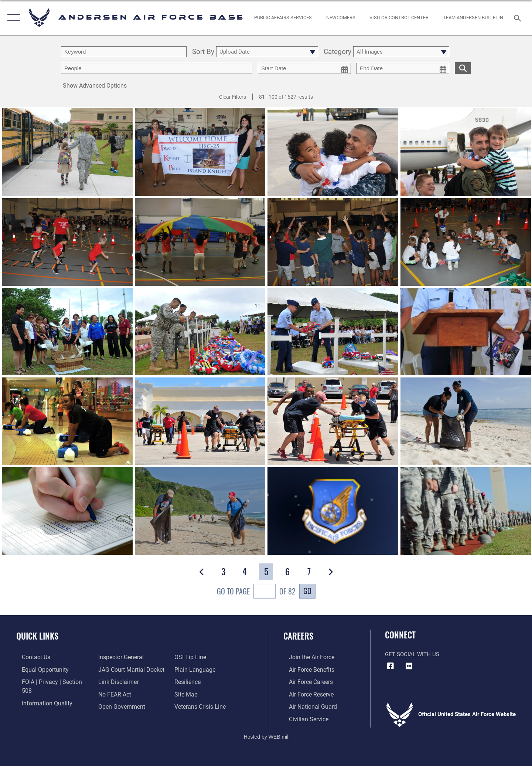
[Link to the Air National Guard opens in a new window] (306, 705)
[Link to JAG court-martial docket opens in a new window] (128, 657)
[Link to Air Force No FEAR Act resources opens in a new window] (112, 681)
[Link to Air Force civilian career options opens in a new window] (302, 718)
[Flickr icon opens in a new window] (409, 666)
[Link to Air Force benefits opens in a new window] (305, 669)
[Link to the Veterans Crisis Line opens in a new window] (201, 694)
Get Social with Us (412, 654)
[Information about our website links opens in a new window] (116, 669)
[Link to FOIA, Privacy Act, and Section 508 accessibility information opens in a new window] (50, 681)
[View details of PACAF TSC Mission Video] (333, 511)
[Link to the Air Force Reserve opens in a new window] (305, 694)
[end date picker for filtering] (403, 68)
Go (307, 591)
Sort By (203, 52)
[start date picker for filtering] (304, 68)
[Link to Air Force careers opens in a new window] (305, 681)
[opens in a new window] (283, 18)
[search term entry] (124, 52)
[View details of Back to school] (67, 152)
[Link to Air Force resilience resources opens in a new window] (189, 669)
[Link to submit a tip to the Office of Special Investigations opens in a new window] (111, 705)
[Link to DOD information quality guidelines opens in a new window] (40, 694)
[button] (12, 18)
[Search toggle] (519, 17)
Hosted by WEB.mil (266, 735)
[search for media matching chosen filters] (463, 68)
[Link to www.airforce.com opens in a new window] (305, 657)
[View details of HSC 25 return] (200, 152)
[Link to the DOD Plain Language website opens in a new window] (195, 657)
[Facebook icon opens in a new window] (391, 666)
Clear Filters (233, 97)
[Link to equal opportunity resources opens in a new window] (38, 669)
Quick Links (37, 636)
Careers (298, 636)
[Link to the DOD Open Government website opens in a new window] (118, 694)
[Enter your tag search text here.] (157, 68)
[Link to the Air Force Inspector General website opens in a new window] (38, 705)
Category (337, 52)
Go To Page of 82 (256, 592)
